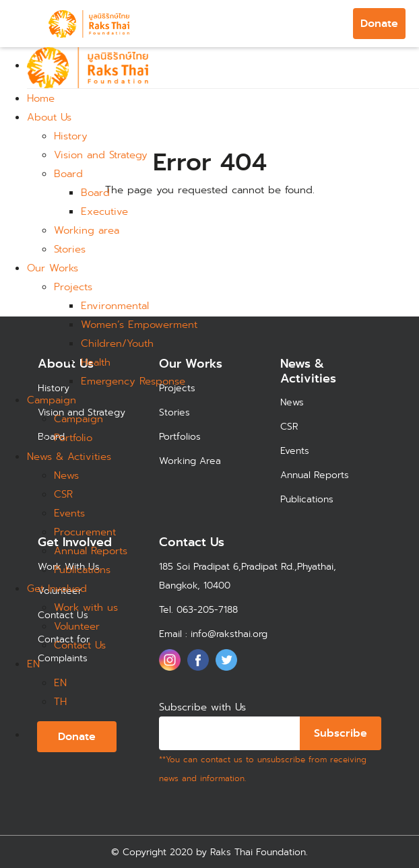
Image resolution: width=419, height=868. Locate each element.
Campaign (52, 400)
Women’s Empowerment (139, 325)
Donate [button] (379, 23)
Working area (87, 230)
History (71, 136)
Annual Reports (91, 551)
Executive (104, 211)
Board (68, 174)
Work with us (86, 607)
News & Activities (69, 457)
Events (69, 513)
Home (41, 98)
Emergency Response (133, 381)
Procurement (85, 532)
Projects (73, 287)
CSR (63, 494)
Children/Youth (117, 343)
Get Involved (57, 589)
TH (60, 702)
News (66, 475)
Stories (70, 249)
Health (96, 362)
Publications (82, 570)
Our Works (53, 268)
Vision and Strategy (101, 155)
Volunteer (77, 626)
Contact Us (80, 645)
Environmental (115, 306)
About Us (49, 117)
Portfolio (73, 438)
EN (33, 664)
